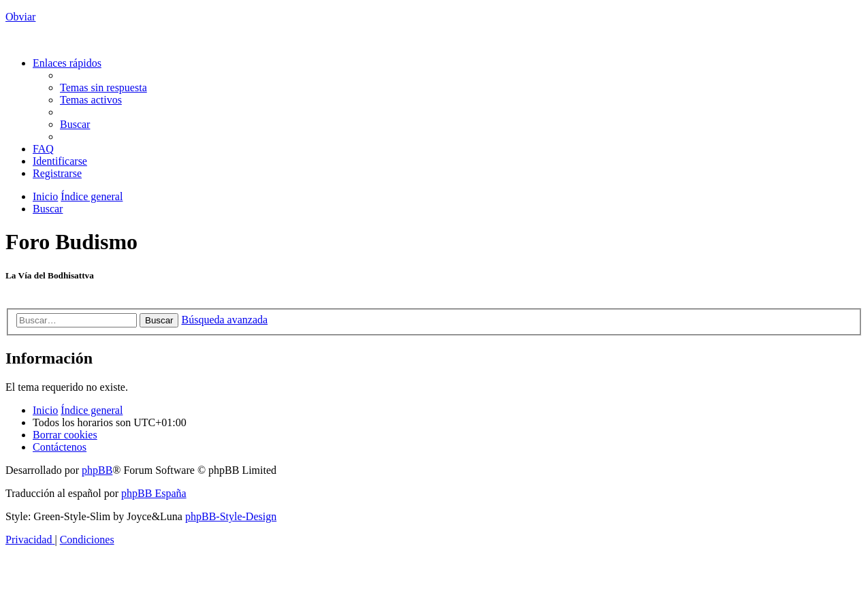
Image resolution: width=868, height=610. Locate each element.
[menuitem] (103, 87)
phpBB (97, 470)
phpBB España (154, 493)
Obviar (20, 17)
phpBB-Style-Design (231, 516)
